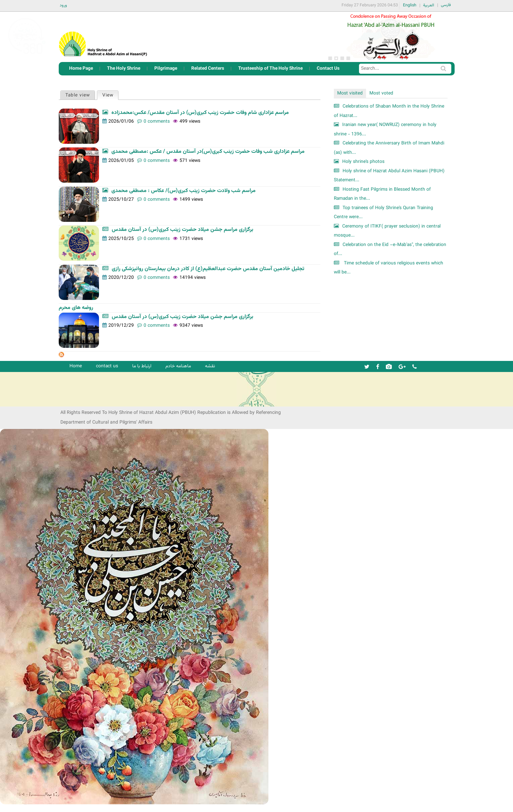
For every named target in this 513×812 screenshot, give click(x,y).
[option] (391, 37)
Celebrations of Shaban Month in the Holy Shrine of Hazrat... (389, 111)
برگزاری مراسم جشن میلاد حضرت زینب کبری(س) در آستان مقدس (183, 230)
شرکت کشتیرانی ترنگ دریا (23, 401)
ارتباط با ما (142, 366)
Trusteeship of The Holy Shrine (270, 69)
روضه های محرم (76, 308)
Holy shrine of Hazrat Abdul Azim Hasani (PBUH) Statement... (389, 176)
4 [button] (348, 58)
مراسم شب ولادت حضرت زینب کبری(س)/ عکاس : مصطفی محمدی (184, 191)
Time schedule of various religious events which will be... (389, 268)
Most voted (381, 93)
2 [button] (336, 58)
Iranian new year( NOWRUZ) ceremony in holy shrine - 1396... (385, 130)
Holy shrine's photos (363, 162)
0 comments (157, 121)
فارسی (446, 5)
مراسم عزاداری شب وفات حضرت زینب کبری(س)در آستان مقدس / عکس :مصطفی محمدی (208, 152)
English (410, 5)
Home (76, 366)
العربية (429, 5)
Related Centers (208, 69)
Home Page (81, 69)
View (110, 95)
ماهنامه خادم (178, 366)
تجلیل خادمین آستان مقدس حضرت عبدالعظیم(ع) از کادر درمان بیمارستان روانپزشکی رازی (208, 269)
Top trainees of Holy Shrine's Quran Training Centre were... (383, 213)
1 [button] (330, 58)
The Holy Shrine (124, 69)
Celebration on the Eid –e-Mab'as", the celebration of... (390, 249)
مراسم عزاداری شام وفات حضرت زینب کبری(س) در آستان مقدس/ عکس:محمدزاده (200, 113)
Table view (78, 95)
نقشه (210, 366)
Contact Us (328, 69)
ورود (63, 5)
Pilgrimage (166, 69)
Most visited (350, 93)
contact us (107, 366)
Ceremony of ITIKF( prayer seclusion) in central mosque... (387, 231)
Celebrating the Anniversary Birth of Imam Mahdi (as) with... (389, 148)
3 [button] (342, 58)
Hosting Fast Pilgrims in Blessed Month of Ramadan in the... (382, 194)
